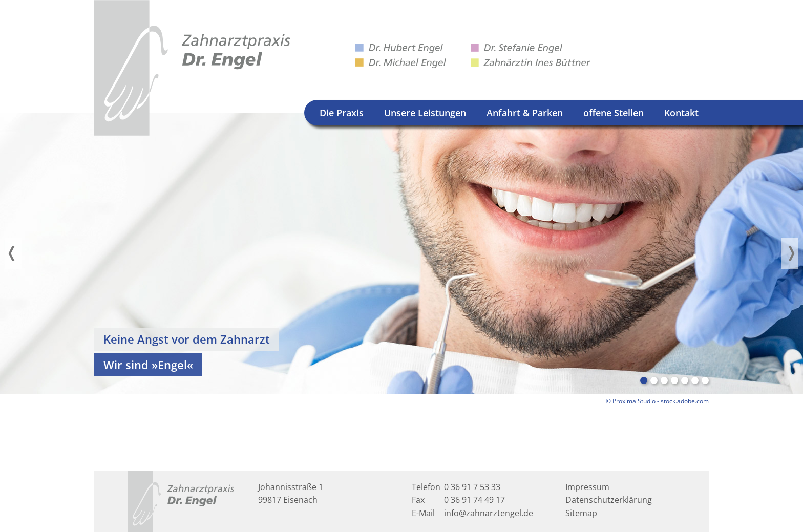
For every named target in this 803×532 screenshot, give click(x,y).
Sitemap (581, 513)
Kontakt (681, 113)
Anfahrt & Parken (525, 113)
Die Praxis (342, 113)
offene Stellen (614, 113)
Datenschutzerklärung (609, 500)
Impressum (587, 487)
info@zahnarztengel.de (489, 513)
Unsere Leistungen (425, 113)
